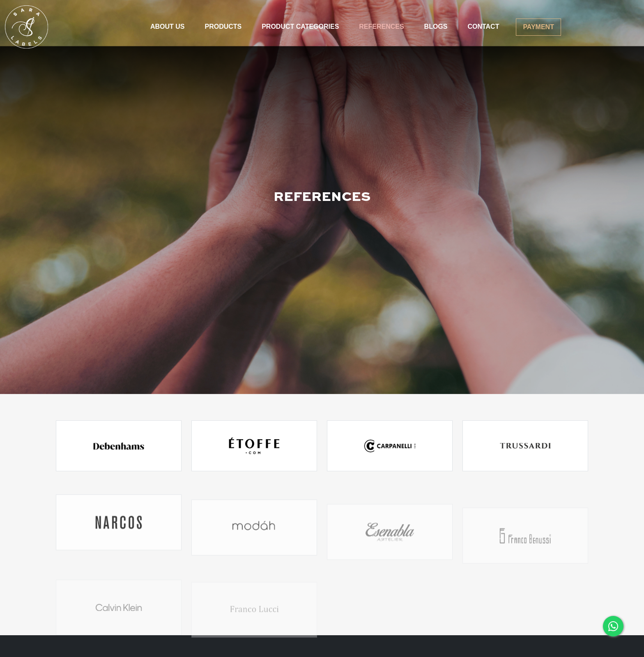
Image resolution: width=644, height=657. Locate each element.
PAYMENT (538, 27)
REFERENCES (381, 27)
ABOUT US (168, 27)
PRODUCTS (223, 27)
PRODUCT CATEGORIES (300, 27)
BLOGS (436, 27)
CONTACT (483, 27)
